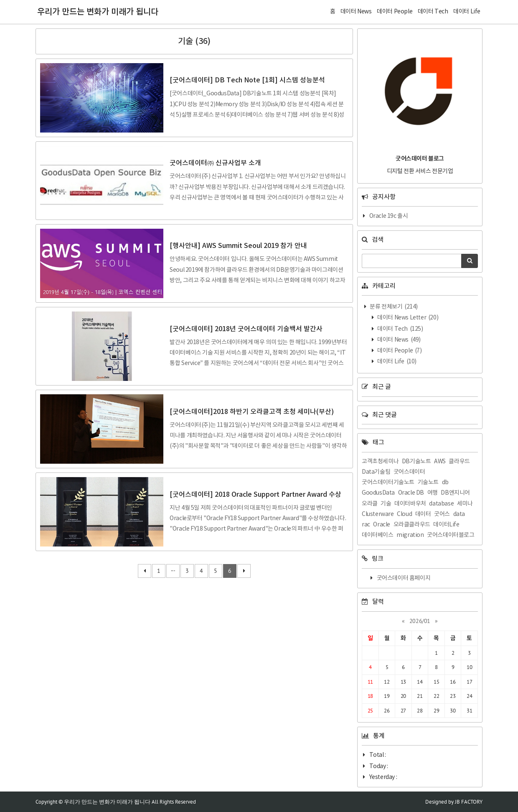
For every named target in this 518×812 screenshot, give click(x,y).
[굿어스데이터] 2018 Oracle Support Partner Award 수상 (255, 495)
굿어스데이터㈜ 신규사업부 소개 (215, 163)
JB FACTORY (469, 802)
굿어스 (442, 514)
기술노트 (428, 483)
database (441, 504)
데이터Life (446, 525)
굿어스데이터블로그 (451, 535)
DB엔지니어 (455, 493)
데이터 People (399, 351)
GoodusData (378, 493)
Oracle (382, 525)
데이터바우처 (410, 504)
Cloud (404, 514)
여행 (433, 493)
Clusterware (378, 514)
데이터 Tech (400, 329)
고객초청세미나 (380, 462)
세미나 (465, 504)
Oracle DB (411, 493)
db (445, 483)
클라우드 (459, 462)
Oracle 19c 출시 (389, 216)
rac (366, 525)
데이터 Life (396, 362)
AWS (440, 462)
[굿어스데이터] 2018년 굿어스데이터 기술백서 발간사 (246, 329)
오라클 (370, 504)
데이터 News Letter (408, 318)
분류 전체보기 (393, 307)
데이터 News (399, 340)
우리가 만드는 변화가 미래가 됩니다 (98, 12)
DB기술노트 (416, 462)
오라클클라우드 (412, 525)
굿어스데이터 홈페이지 (404, 578)
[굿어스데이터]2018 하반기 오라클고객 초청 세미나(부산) (252, 412)
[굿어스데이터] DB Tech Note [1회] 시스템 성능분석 (247, 80)
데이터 (423, 514)
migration (410, 535)
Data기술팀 (376, 472)
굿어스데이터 (409, 472)
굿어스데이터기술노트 (388, 483)
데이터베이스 (378, 535)
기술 (386, 504)
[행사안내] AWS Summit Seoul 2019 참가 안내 (238, 246)
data (459, 514)
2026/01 (420, 621)
